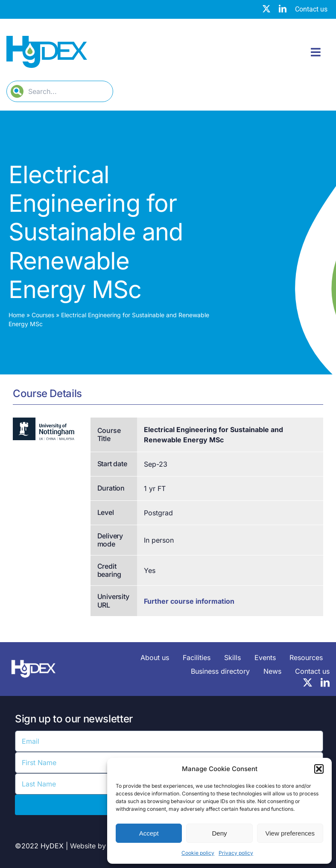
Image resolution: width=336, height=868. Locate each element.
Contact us (311, 9)
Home (17, 315)
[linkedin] (283, 9)
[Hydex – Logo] (47, 39)
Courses (43, 315)
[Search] (17, 91)
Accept (149, 833)
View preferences (290, 833)
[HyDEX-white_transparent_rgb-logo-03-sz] (34, 658)
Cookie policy (198, 853)
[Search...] (60, 91)
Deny (219, 833)
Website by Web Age (104, 846)
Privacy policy (236, 853)
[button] (319, 769)
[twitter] (266, 9)
